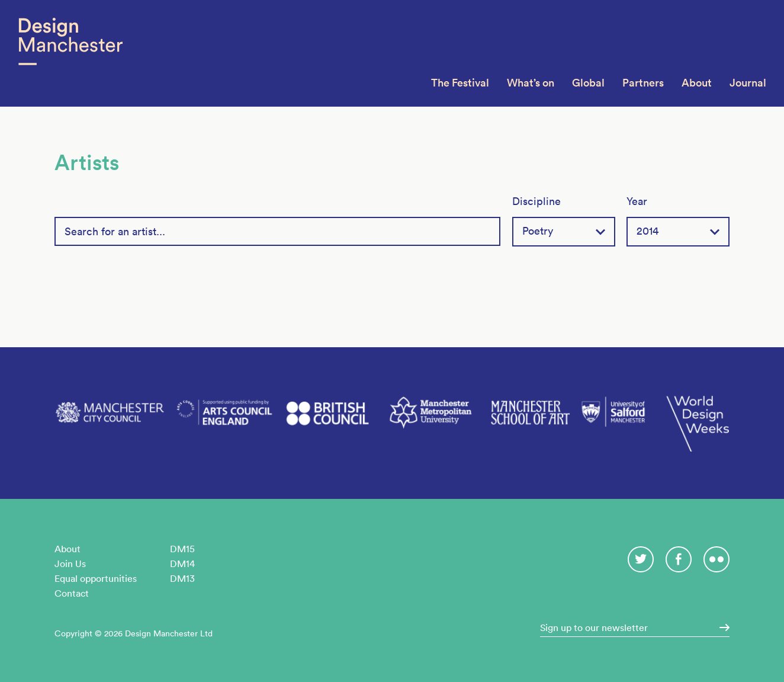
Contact (72, 593)
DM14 (182, 563)
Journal (748, 83)
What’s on (531, 83)
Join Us (70, 563)
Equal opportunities (96, 578)
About (697, 83)
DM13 (182, 578)
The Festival (460, 83)
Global (588, 83)
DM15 (182, 549)
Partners (643, 83)
